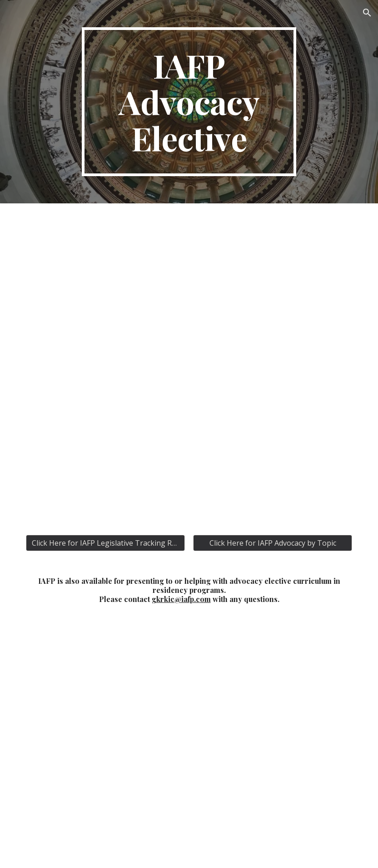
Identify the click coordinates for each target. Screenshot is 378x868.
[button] (367, 13)
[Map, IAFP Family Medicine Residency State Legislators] (189, 743)
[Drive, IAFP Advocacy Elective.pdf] (189, 364)
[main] (189, 102)
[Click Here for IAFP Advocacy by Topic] (273, 543)
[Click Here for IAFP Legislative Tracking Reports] (105, 543)
